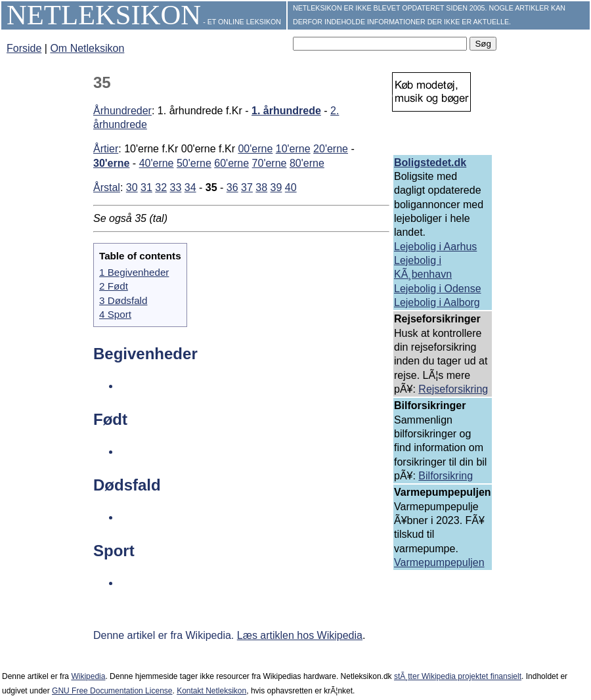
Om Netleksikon (87, 48)
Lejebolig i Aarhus (435, 247)
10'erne (293, 149)
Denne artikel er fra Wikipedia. (165, 635)
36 (232, 187)
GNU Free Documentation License (112, 691)
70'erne (270, 163)
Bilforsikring (446, 476)
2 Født (114, 286)
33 (176, 187)
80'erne (307, 163)
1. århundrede (286, 111)
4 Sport (115, 314)
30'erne (111, 163)
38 (261, 187)
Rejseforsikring (453, 389)
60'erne (231, 163)
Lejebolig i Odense (438, 289)
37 (247, 187)
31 (146, 187)
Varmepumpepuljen (439, 562)
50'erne (194, 163)
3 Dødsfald (123, 300)
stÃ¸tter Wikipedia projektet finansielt (458, 676)
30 (132, 187)
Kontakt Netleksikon (211, 691)
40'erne (157, 163)
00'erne (255, 149)
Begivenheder (145, 354)
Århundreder (122, 111)
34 (190, 187)
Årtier (106, 149)
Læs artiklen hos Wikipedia (300, 635)
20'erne (331, 149)
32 (161, 187)
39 (276, 187)
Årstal (107, 187)
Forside (24, 48)
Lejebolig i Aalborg (437, 302)
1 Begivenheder (134, 272)
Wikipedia (88, 676)
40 (291, 187)
